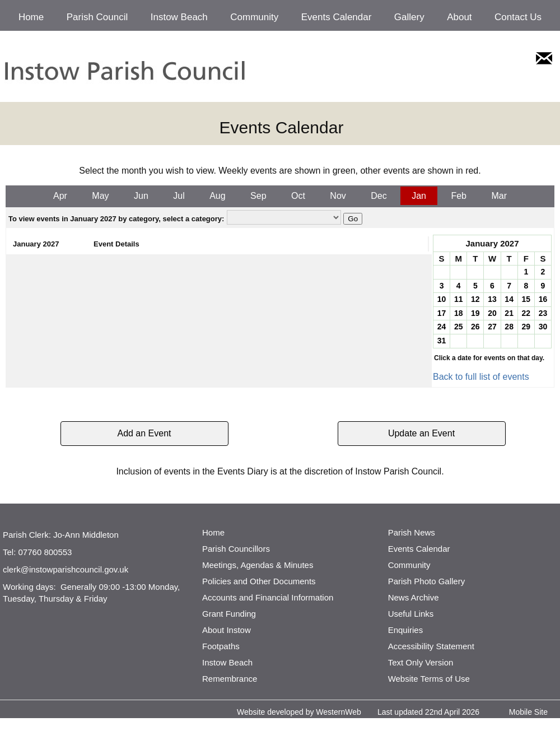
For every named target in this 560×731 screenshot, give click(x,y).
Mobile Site (528, 712)
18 (459, 313)
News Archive (414, 597)
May (100, 196)
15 (526, 299)
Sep (258, 196)
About (459, 17)
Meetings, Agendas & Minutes (258, 565)
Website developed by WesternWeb (299, 712)
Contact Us (518, 17)
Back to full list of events (481, 377)
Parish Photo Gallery (427, 581)
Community (254, 17)
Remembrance (230, 679)
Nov (338, 196)
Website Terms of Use (429, 679)
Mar (499, 196)
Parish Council (97, 17)
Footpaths (221, 646)
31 (442, 341)
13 (492, 299)
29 (526, 327)
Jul (179, 196)
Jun (141, 196)
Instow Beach (179, 17)
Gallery (409, 17)
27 (492, 327)
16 (543, 299)
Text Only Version (421, 662)
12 (475, 299)
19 (475, 313)
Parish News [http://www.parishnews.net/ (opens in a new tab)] (412, 532)
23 (543, 313)
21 (509, 313)
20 (492, 313)
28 (509, 327)
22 (526, 313)
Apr (60, 196)
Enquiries (406, 630)
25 (459, 327)
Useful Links (411, 614)
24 (442, 327)
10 (442, 299)
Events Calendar (337, 17)
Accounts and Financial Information (268, 597)
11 (459, 299)
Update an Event (421, 433)
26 (475, 327)
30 (543, 327)
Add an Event (144, 433)
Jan (419, 196)
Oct (298, 196)
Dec (379, 196)
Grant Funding (229, 614)
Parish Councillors (236, 549)
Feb (459, 196)
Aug (217, 196)
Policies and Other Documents (259, 581)
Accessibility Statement (431, 646)
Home (31, 17)
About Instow (227, 630)
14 (509, 299)
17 (442, 313)
